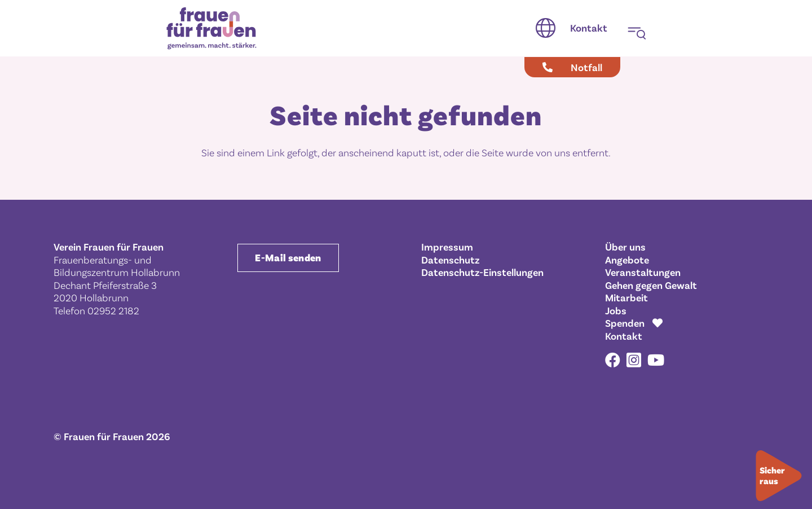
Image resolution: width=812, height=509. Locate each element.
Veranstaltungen (643, 272)
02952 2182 (113, 310)
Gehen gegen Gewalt (651, 285)
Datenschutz (450, 260)
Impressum (447, 247)
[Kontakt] (589, 28)
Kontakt (624, 336)
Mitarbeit (626, 297)
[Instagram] (634, 361)
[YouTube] (656, 360)
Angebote (627, 260)
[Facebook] (613, 360)
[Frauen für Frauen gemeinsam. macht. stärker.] (211, 28)
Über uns (625, 247)
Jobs (616, 310)
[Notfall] (572, 67)
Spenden (625, 323)
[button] (546, 28)
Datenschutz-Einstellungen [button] (482, 272)
